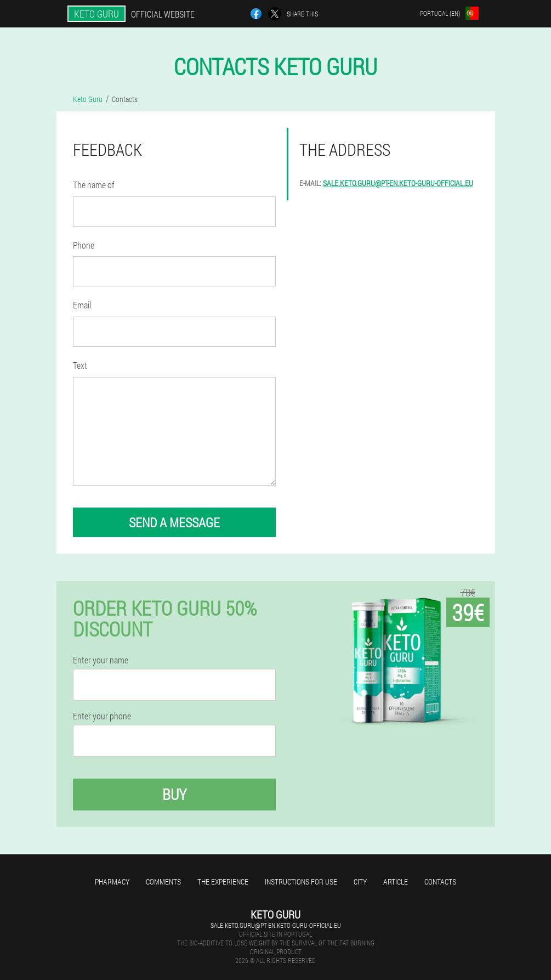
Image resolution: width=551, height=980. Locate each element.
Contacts (440, 882)
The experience (223, 882)
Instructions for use (301, 882)
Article (396, 882)
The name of (94, 185)
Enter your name (101, 660)
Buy (174, 794)
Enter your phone (102, 716)
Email (82, 305)
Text (80, 365)
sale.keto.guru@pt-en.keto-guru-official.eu (398, 183)
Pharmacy (112, 882)
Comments (163, 882)
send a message (174, 522)
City (360, 882)
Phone (84, 245)
